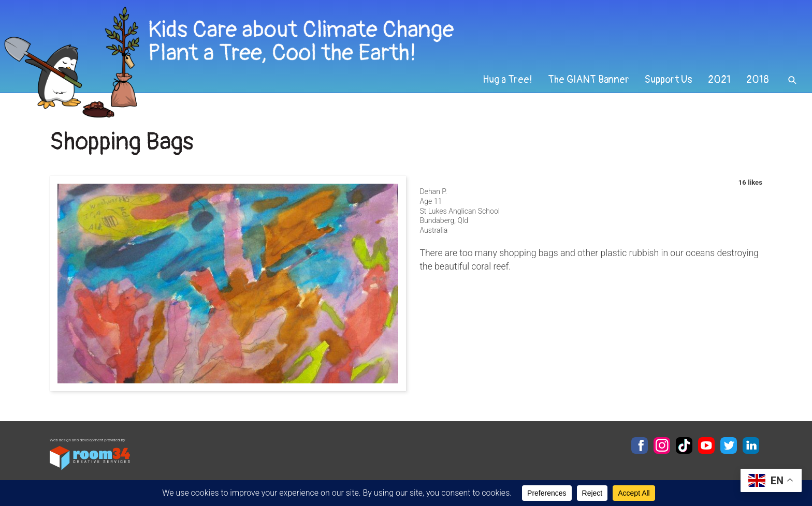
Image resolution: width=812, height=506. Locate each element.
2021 (719, 80)
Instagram (662, 445)
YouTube (706, 445)
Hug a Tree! (508, 80)
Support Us (669, 80)
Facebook (640, 445)
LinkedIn (751, 445)
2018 (758, 80)
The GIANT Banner (589, 80)
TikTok (684, 445)
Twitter (729, 445)
